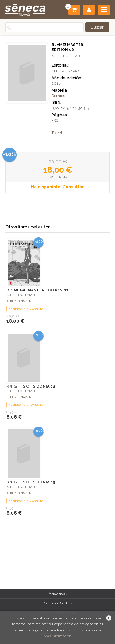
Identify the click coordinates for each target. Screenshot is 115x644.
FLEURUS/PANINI (68, 71)
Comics (58, 96)
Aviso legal (57, 593)
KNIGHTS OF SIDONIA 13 (31, 482)
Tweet (57, 133)
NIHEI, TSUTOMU (66, 56)
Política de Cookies (57, 603)
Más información (57, 636)
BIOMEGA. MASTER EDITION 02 (37, 290)
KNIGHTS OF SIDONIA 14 (31, 386)
